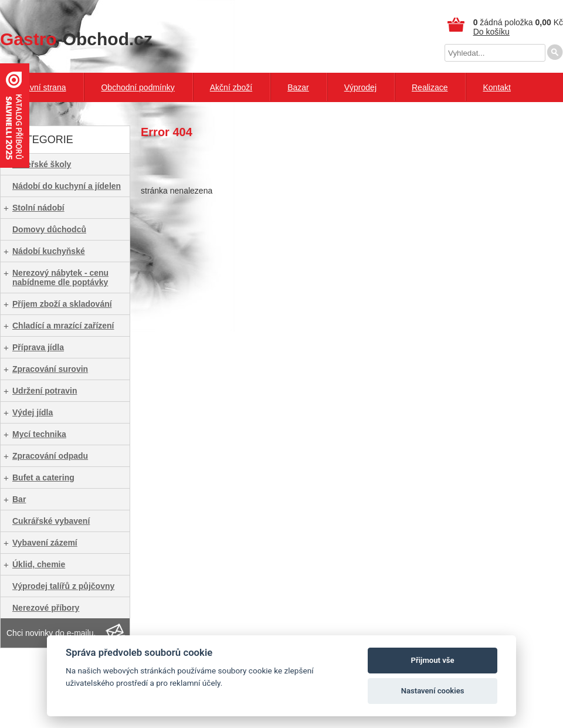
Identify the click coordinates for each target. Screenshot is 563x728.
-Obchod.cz (76, 39)
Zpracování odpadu (50, 456)
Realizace (430, 87)
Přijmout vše (433, 660)
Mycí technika (39, 434)
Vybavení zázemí (45, 543)
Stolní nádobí (38, 208)
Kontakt (496, 87)
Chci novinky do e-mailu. (51, 633)
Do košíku (491, 32)
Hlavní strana (42, 87)
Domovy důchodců (49, 229)
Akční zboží (231, 87)
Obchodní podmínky (138, 87)
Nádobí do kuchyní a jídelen (67, 186)
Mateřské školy (42, 164)
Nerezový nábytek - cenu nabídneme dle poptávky (60, 277)
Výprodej (360, 87)
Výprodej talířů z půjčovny (63, 586)
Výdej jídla (33, 412)
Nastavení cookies (433, 691)
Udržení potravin (45, 391)
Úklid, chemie (39, 564)
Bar (19, 499)
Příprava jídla (38, 347)
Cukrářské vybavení (51, 521)
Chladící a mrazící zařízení (63, 326)
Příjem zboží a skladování (62, 304)
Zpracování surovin (50, 369)
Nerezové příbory (46, 608)
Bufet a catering (43, 478)
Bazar (298, 87)
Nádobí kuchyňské (49, 251)
